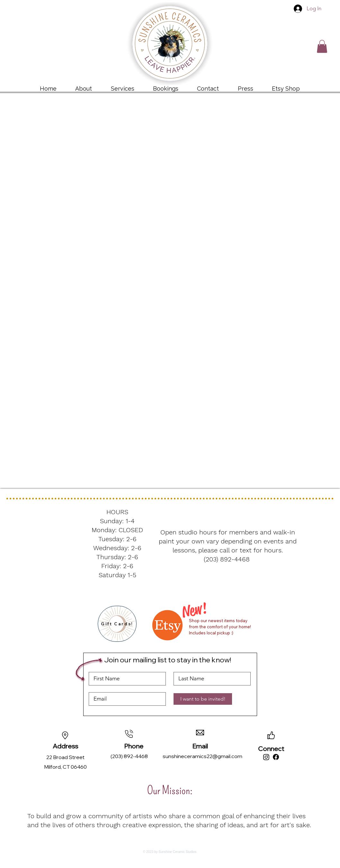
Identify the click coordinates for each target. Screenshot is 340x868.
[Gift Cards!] (117, 624)
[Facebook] (276, 757)
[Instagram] (266, 757)
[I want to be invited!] (203, 699)
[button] (322, 46)
